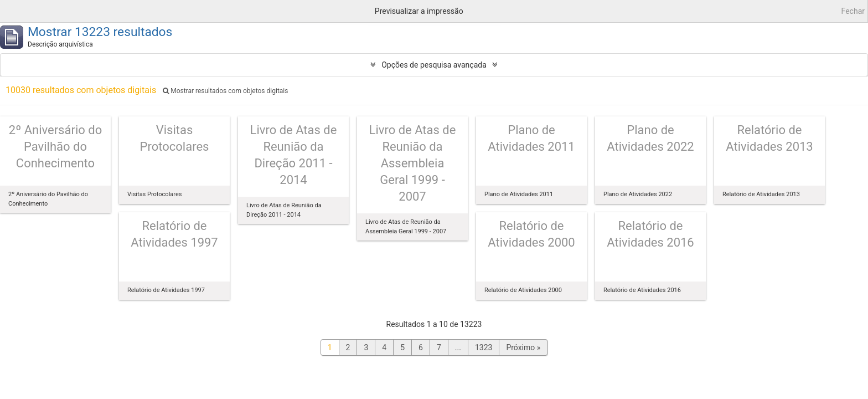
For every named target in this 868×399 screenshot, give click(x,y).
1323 (484, 347)
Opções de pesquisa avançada (434, 65)
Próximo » (523, 347)
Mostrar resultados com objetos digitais (225, 91)
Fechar (853, 11)
